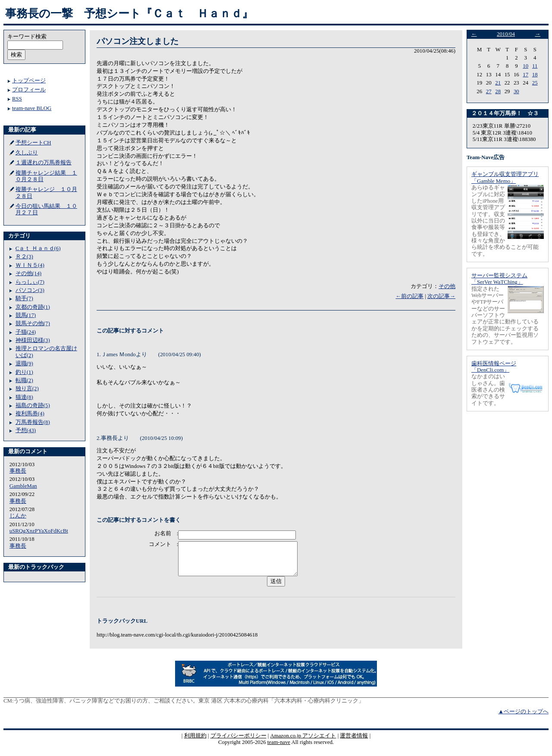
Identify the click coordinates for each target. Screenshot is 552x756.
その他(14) (28, 273)
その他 (447, 286)
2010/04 (506, 34)
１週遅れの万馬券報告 (44, 163)
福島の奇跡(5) (33, 405)
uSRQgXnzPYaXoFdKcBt (39, 531)
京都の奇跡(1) (33, 307)
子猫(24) (26, 332)
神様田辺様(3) (33, 340)
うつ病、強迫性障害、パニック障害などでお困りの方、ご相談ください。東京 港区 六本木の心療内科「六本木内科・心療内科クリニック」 (188, 707)
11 (535, 66)
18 (535, 75)
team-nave (279, 749)
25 (535, 83)
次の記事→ (441, 296)
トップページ (29, 81)
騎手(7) (24, 298)
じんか (18, 516)
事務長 (18, 471)
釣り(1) (24, 372)
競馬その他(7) (33, 323)
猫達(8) (24, 397)
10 (525, 66)
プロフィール (29, 90)
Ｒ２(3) (24, 257)
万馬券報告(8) (33, 422)
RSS (17, 99)
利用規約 (195, 742)
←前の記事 (409, 296)
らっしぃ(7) (30, 282)
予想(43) (26, 430)
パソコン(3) (30, 290)
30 (516, 91)
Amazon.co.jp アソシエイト (303, 742)
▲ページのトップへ (523, 718)
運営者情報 (354, 742)
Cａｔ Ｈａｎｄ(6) (38, 248)
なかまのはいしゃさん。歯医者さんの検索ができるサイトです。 (488, 390)
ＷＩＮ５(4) (30, 265)
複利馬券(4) (30, 414)
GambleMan (23, 486)
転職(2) (24, 380)
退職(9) (24, 364)
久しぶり (27, 153)
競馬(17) (26, 315)
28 (498, 91)
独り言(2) (27, 389)
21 (498, 83)
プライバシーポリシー (238, 742)
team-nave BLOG (32, 108)
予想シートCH (33, 143)
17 (525, 75)
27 (489, 91)
